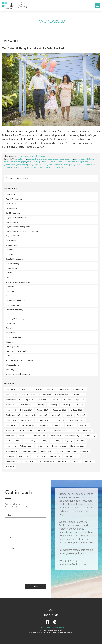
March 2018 (11, 420)
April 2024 (51, 389)
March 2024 (64, 389)
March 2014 (24, 456)
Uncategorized (12, 347)
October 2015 (89, 436)
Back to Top (51, 615)
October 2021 (79, 394)
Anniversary (11, 194)
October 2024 (12, 389)
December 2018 (59, 410)
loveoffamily (58, 165)
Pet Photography (13, 305)
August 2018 (30, 415)
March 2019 (11, 410)
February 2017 (26, 431)
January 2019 (42, 410)
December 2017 (59, 420)
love (51, 165)
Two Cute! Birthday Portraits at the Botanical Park (33, 48)
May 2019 (66, 405)
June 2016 (74, 431)
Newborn (10, 296)
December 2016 (59, 431)
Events (9, 273)
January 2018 (42, 420)
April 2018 (81, 415)
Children (10, 250)
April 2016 (10, 436)
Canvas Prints (11, 208)
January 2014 (55, 456)
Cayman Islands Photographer (19, 227)
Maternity (10, 291)
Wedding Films (12, 365)
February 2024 (79, 389)
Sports (9, 328)
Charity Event (11, 245)
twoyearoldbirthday (21, 167)
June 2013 (89, 461)
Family (9, 277)
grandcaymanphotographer (27, 165)
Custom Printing (12, 264)
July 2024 (26, 389)
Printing (9, 314)
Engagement (12, 268)
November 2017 (77, 420)
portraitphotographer (72, 165)
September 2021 (13, 400)
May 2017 (84, 425)
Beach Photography (14, 199)
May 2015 (68, 441)
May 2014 (84, 451)
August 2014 (46, 451)
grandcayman (10, 165)
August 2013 (63, 461)
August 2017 (45, 425)
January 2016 (55, 436)
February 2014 (39, 456)
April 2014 (10, 456)
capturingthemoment (36, 159)
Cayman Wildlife (13, 236)
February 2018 (26, 420)
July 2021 (43, 400)
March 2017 (11, 431)
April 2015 (81, 441)
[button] (97, 6)
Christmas (10, 254)
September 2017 (29, 425)
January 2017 (42, 431)
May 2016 (87, 431)
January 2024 (11, 394)
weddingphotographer (55, 167)
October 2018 (76, 410)
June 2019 (53, 405)
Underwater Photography (17, 351)
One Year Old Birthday (16, 300)
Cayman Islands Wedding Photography (22, 231)
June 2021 (55, 400)
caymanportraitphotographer (39, 162)
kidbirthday (44, 165)
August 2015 (30, 441)
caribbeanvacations (53, 159)
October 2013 (30, 461)
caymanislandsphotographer (86, 159)
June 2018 (56, 415)
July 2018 (43, 415)
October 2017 (12, 425)
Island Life (10, 287)
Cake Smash (20, 156)
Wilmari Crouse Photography (18, 374)
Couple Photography (15, 259)
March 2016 (24, 436)
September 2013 (47, 461)
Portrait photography (14, 310)
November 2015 (72, 436)
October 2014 (12, 451)
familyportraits (82, 162)
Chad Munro (11, 241)
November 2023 (28, 394)
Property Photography (15, 319)
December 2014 (59, 446)
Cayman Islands (13, 222)
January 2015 (42, 446)
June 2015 (56, 441)
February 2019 (26, 410)
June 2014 (72, 451)
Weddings (10, 370)
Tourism (9, 342)
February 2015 (26, 446)
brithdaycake (21, 159)
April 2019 (79, 405)
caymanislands (67, 159)
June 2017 (71, 425)
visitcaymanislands (38, 167)
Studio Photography (14, 337)
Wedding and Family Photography (20, 360)
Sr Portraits (10, 333)
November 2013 (13, 461)
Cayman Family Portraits (35, 156)
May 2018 (68, 415)
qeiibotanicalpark (88, 165)
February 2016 (39, 436)
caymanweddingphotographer (63, 162)
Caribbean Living (13, 213)
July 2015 (43, 441)
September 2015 (13, 441)
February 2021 (26, 405)
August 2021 (29, 400)
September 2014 (29, 451)
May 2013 (10, 467)
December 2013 (72, 456)
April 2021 (80, 400)
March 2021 (11, 405)
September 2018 (13, 415)
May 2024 (38, 389)
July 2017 (59, 425)
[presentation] (25, 574)
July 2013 (77, 461)
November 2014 (77, 446)
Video (8, 356)
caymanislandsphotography (15, 162)
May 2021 (68, 400)
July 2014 (59, 451)
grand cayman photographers (19, 282)
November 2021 (62, 394)
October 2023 (45, 394)
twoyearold (8, 167)
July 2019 (40, 405)
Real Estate (11, 323)
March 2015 (11, 446)
